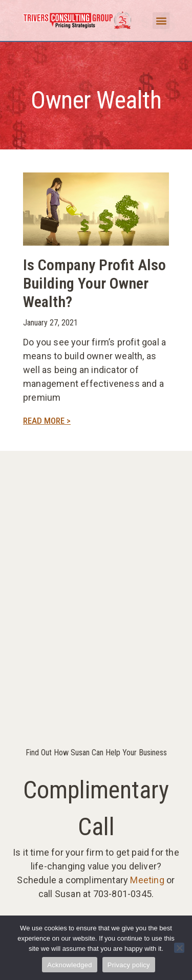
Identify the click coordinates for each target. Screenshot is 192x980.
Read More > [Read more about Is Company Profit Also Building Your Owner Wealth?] (47, 421)
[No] (179, 948)
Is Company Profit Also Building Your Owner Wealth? (94, 283)
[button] (161, 21)
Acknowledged (70, 965)
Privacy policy (129, 965)
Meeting (147, 880)
